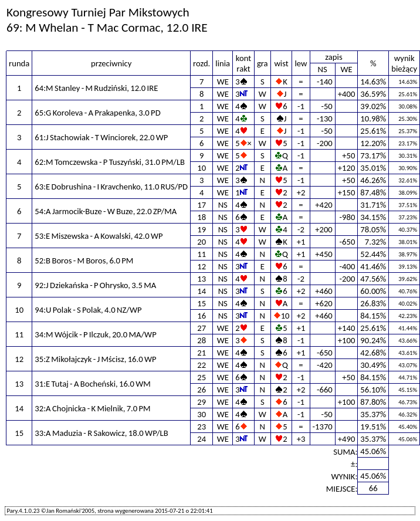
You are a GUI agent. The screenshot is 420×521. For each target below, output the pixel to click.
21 (201, 353)
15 (201, 303)
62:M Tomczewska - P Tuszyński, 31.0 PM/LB (110, 162)
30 (201, 414)
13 (201, 279)
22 (201, 365)
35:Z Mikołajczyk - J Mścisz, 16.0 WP (95, 359)
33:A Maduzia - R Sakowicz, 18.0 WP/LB (101, 433)
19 (201, 229)
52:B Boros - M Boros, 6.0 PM (84, 260)
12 (201, 266)
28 (201, 340)
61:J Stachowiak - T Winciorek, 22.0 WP (101, 137)
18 (201, 217)
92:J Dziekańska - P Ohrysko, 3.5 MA (95, 285)
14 (201, 291)
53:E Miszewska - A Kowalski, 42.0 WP (99, 236)
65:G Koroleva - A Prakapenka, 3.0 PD (97, 113)
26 (201, 390)
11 (201, 254)
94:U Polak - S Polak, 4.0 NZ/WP (88, 310)
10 (201, 168)
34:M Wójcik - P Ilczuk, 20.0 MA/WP (95, 334)
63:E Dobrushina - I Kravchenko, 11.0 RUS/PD (111, 187)
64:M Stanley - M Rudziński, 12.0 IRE (96, 88)
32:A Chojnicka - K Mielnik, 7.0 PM (92, 408)
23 (201, 427)
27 (201, 328)
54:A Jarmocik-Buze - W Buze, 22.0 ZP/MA (106, 211)
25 (201, 377)
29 (201, 402)
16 (201, 316)
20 (201, 242)
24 (201, 439)
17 (201, 205)
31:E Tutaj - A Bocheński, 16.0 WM (93, 384)
